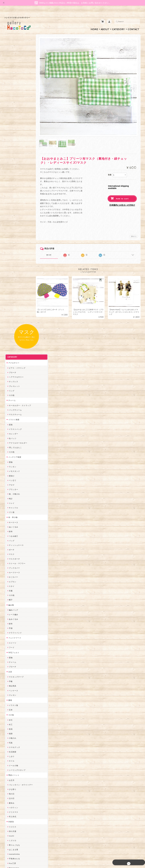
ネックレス (13, 82)
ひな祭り (12, 490)
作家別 (11, 522)
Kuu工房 (12, 564)
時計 (10, 199)
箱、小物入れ (14, 194)
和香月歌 (12, 591)
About (105, 24)
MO (10, 577)
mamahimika (14, 555)
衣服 (10, 291)
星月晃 (11, 655)
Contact (133, 24)
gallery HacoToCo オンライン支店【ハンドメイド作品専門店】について (21, 808)
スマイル (12, 709)
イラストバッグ (15, 130)
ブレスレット (14, 87)
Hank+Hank (13, 664)
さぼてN (12, 723)
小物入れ (12, 439)
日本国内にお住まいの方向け (122, 196)
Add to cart (122, 189)
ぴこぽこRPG (14, 609)
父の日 (11, 499)
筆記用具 (12, 386)
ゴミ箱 (11, 213)
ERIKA (11, 750)
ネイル (11, 461)
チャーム (12, 101)
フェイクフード (14, 338)
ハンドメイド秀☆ (16, 618)
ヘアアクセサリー (16, 77)
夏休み (11, 503)
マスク (11, 255)
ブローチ (12, 73)
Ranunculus (14, 568)
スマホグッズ (14, 448)
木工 (10, 425)
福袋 (10, 434)
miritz (11, 673)
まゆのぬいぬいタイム (18, 691)
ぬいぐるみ (13, 227)
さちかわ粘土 (14, 700)
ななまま (12, 687)
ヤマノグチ (13, 623)
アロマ (11, 185)
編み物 (11, 305)
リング (11, 91)
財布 (10, 232)
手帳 (10, 382)
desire (11, 677)
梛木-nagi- (13, 641)
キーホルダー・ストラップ (20, 106)
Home (94, 24)
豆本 (10, 410)
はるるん (12, 650)
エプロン (12, 282)
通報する (134, 227)
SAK (10, 764)
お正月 (11, 481)
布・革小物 (13, 218)
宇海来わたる (14, 559)
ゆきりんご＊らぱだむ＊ (19, 737)
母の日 (11, 494)
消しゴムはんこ (15, 148)
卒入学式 (12, 517)
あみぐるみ (13, 319)
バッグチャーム (15, 110)
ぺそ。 (11, 627)
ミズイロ (12, 541)
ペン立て (12, 181)
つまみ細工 (13, 236)
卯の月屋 (12, 532)
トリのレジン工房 (16, 755)
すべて (53, 246)
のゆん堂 (12, 728)
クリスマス (13, 512)
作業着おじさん (15, 646)
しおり (11, 457)
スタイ (11, 287)
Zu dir (11, 769)
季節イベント (13, 476)
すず (10, 746)
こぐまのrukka (15, 714)
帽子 (10, 300)
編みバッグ (13, 310)
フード (11, 348)
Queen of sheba (15, 682)
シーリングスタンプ (17, 470)
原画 (10, 125)
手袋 (10, 329)
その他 (11, 96)
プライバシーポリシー (17, 822)
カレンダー (13, 134)
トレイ (11, 204)
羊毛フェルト (13, 353)
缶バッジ (12, 139)
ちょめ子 (12, 668)
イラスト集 (13, 406)
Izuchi (11, 536)
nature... (12, 732)
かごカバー (13, 277)
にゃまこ (12, 582)
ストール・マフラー (17, 264)
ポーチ (11, 250)
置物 (10, 163)
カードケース (14, 273)
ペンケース (13, 391)
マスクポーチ (14, 259)
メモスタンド (14, 172)
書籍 (10, 401)
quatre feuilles (15, 614)
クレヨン (12, 396)
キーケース (13, 223)
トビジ (11, 573)
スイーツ (12, 343)
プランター (13, 190)
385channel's (14, 705)
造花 (10, 429)
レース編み (13, 315)
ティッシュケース (16, 246)
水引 (10, 420)
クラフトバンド (15, 333)
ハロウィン (13, 508)
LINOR (11, 718)
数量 (110, 165)
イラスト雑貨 (13, 120)
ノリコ (11, 632)
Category (118, 24)
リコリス (12, 527)
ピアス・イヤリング (17, 68)
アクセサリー (13, 63)
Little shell (13, 696)
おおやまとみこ (15, 596)
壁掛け (11, 176)
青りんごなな (14, 545)
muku (11, 586)
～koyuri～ (13, 659)
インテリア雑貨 (14, 157)
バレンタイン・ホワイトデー (20, 485)
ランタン (12, 167)
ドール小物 (13, 466)
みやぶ (11, 605)
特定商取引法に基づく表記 (19, 827)
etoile (11, 759)
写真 (10, 443)
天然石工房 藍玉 (15, 637)
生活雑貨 (12, 452)
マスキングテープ (16, 377)
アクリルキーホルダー (18, 143)
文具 (10, 372)
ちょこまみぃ (14, 600)
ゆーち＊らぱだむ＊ (17, 741)
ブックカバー (14, 268)
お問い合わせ (14, 816)
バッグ (11, 241)
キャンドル (13, 208)
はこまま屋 (13, 550)
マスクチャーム (15, 115)
